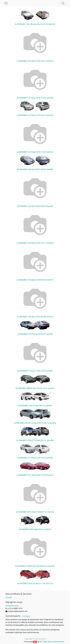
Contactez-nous (12, 606)
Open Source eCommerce (53, 642)
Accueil (9, 597)
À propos (26, 616)
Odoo (35, 642)
